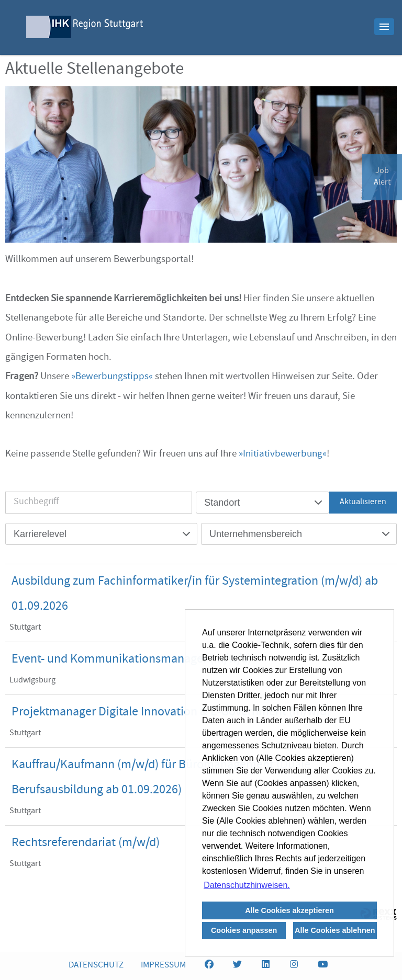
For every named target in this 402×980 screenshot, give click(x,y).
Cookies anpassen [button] (244, 930)
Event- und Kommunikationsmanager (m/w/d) (131, 660)
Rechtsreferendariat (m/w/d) (86, 844)
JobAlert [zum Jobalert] (382, 177)
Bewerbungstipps (112, 377)
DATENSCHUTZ (96, 966)
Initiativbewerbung (283, 454)
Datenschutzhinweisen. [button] (247, 885)
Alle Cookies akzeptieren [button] (289, 910)
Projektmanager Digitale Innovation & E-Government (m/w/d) (171, 713)
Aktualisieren (363, 503)
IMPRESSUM (163, 966)
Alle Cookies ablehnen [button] (335, 930)
